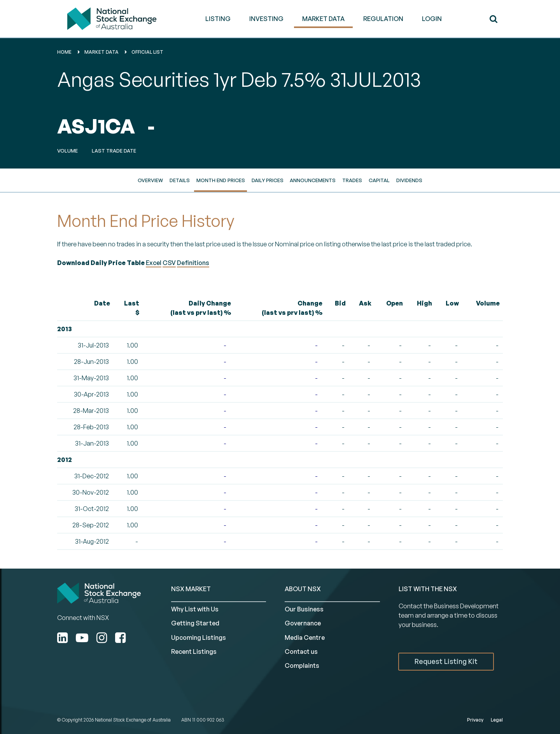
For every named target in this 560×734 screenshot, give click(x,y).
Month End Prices (221, 180)
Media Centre (305, 637)
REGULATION (383, 19)
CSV (169, 263)
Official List (147, 52)
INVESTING (266, 19)
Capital (379, 180)
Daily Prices (268, 180)
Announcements (313, 180)
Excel (154, 263)
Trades (352, 180)
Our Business (304, 609)
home (64, 52)
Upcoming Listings (199, 637)
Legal (497, 720)
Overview (150, 180)
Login (432, 19)
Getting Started (195, 623)
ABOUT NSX (303, 589)
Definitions (193, 263)
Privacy (475, 720)
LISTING (218, 19)
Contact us (301, 651)
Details (180, 180)
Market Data (101, 52)
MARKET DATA (323, 19)
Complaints (302, 666)
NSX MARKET (191, 589)
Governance (303, 623)
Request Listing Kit (446, 661)
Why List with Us (195, 609)
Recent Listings (194, 651)
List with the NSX (428, 589)
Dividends (409, 180)
